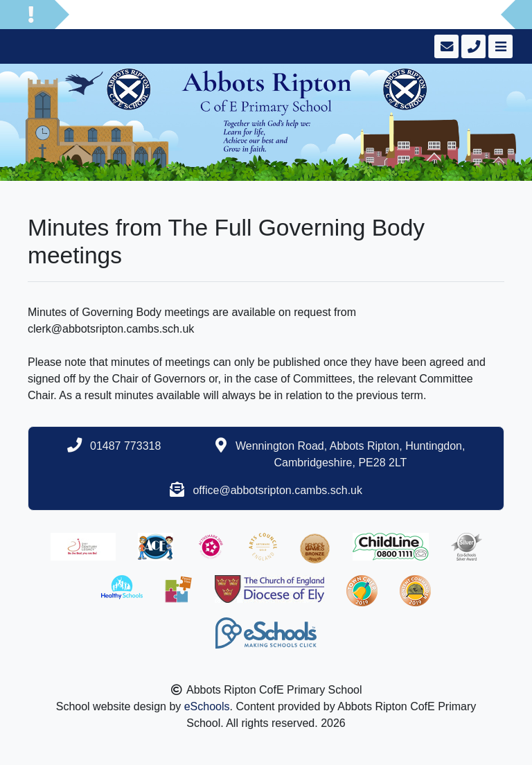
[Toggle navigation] (499, 46)
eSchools (207, 706)
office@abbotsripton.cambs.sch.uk (277, 490)
